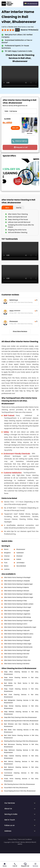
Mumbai (7, 559)
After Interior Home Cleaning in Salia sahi (17, 630)
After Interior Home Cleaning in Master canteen (19, 604)
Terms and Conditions (25, 839)
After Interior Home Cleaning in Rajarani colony (19, 634)
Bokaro (6, 566)
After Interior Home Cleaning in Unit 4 (16, 624)
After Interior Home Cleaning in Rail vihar (17, 654)
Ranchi (6, 549)
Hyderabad (20, 553)
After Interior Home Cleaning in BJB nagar (17, 650)
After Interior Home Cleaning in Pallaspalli (17, 640)
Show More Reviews (20, 331)
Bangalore (7, 553)
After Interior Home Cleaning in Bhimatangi (18, 617)
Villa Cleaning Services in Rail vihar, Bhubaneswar (19, 784)
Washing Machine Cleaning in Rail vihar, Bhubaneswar (21, 741)
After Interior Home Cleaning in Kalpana (16, 587)
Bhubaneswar (21, 549)
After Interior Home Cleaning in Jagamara (17, 614)
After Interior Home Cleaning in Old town (17, 591)
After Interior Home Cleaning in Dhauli (16, 657)
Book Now (30, 133)
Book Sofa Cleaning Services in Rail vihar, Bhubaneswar (21, 721)
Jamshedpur (21, 563)
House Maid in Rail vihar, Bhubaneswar (16, 788)
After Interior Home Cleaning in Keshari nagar (18, 620)
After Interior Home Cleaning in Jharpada (17, 581)
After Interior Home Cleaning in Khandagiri (17, 577)
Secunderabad (21, 566)
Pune (6, 563)
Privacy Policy (12, 839)
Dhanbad (19, 556)
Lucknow (7, 569)
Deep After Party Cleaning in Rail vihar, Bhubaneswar (20, 717)
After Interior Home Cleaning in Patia (15, 601)
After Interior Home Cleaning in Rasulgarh (17, 611)
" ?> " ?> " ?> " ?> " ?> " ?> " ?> (20, 111)
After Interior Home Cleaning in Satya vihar (17, 660)
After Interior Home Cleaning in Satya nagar (18, 644)
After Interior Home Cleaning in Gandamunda (18, 647)
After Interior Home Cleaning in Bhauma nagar (19, 597)
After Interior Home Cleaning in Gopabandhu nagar (20, 627)
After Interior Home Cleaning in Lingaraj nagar (18, 584)
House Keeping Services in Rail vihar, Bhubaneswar (20, 791)
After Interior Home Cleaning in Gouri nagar (18, 607)
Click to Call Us (21, 141)
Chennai (7, 556)
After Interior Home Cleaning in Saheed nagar (18, 594)
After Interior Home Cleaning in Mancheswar (18, 637)
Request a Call (22, 147)
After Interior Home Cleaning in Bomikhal (17, 664)
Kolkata (19, 559)
